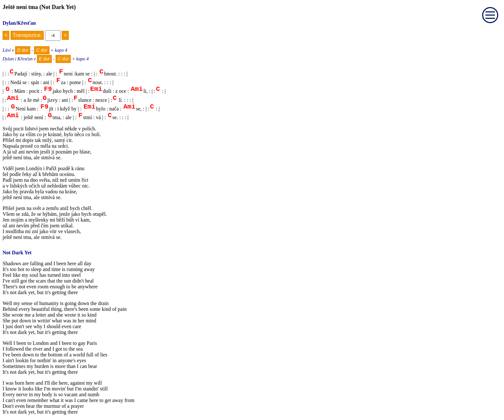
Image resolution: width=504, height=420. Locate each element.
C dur (42, 50)
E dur (44, 59)
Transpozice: (27, 35)
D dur (23, 50)
